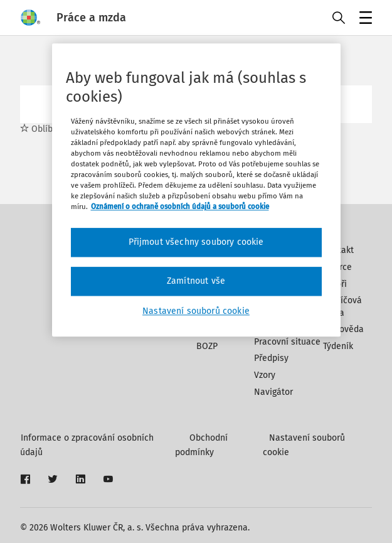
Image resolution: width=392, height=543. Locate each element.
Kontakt (338, 250)
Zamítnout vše (196, 281)
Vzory (265, 375)
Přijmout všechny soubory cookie (196, 243)
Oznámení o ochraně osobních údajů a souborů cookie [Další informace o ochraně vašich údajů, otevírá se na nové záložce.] (180, 207)
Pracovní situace (287, 342)
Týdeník (338, 346)
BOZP (207, 346)
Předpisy (271, 358)
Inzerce (337, 267)
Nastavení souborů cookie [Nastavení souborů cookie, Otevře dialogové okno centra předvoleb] (196, 311)
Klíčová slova (342, 307)
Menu (363, 19)
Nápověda (343, 329)
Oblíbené (44, 129)
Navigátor (273, 392)
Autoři (335, 284)
